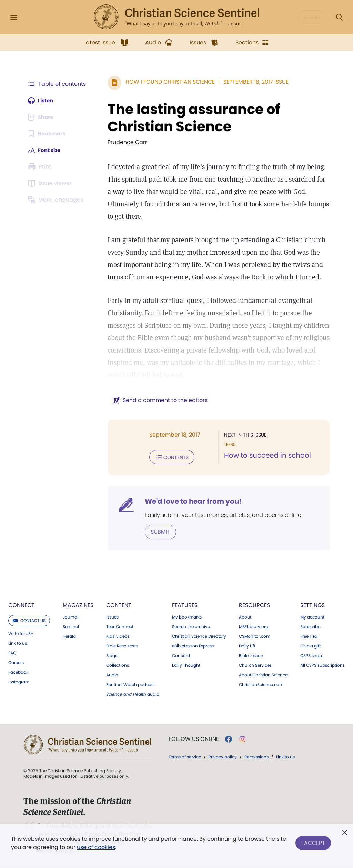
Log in (312, 17)
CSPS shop (311, 655)
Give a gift (310, 645)
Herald (69, 636)
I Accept (313, 842)
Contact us (29, 620)
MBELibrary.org (254, 626)
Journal (70, 616)
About (245, 616)
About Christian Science (263, 674)
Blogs (112, 655)
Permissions (256, 756)
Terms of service (185, 756)
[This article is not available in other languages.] (57, 200)
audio (133, 694)
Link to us (18, 643)
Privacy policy (223, 756)
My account (312, 616)
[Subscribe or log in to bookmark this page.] (48, 134)
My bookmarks (187, 616)
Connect (21, 605)
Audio (112, 674)
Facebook (18, 672)
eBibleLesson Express (193, 645)
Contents (168, 457)
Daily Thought (186, 665)
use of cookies (96, 847)
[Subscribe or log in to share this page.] (42, 117)
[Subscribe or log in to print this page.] (41, 167)
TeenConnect (120, 626)
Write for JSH (21, 633)
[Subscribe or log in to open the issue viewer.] (51, 183)
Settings (312, 605)
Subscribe (310, 626)
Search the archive (191, 626)
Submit (157, 531)
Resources (254, 605)
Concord (181, 655)
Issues (112, 616)
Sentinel (71, 626)
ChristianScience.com (261, 684)
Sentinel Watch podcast (130, 684)
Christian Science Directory (199, 636)
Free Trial (309, 636)
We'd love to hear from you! (190, 501)
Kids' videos (118, 636)
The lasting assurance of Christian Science (190, 118)
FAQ (12, 652)
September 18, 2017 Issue (253, 82)
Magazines (78, 605)
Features (185, 605)
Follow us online (194, 738)
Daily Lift (247, 645)
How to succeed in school (266, 456)
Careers (16, 662)
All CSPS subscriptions (322, 665)
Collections (118, 665)
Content (119, 605)
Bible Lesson (251, 655)
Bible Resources (122, 645)
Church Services (255, 665)
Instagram (19, 681)
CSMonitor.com (255, 636)
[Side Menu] (14, 17)
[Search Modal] (339, 17)
